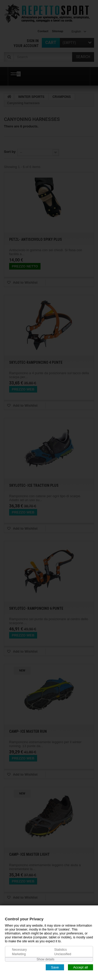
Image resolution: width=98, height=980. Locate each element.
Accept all (80, 967)
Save (55, 967)
